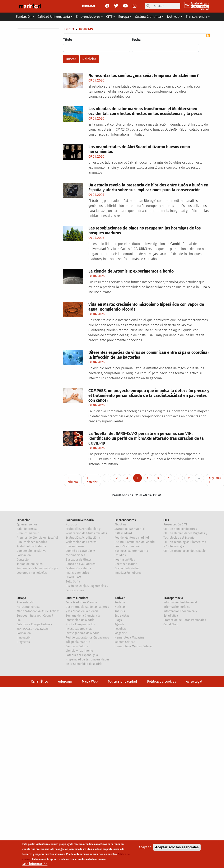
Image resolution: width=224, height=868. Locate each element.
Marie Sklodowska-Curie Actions (38, 611)
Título (68, 40)
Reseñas (120, 629)
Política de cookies (162, 681)
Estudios (120, 555)
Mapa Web (90, 681)
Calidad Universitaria (80, 520)
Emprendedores (125, 520)
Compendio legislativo (32, 551)
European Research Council (35, 616)
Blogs (118, 620)
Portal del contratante (31, 546)
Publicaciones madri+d (32, 542)
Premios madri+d (28, 533)
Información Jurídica (177, 607)
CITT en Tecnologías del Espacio (185, 551)
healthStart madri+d (128, 546)
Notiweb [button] (173, 17)
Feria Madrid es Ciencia (81, 602)
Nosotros (72, 524)
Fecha (136, 40)
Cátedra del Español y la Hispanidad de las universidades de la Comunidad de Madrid (88, 660)
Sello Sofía (73, 582)
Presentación (25, 602)
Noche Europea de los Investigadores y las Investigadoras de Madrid (83, 629)
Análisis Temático (77, 573)
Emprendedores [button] (88, 17)
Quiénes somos (27, 524)
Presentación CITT (175, 524)
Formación (24, 555)
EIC (19, 620)
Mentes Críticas (125, 642)
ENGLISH (89, 6)
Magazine (121, 633)
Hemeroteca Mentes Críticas (134, 646)
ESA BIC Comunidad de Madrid (135, 542)
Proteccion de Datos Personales (185, 620)
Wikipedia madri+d (78, 642)
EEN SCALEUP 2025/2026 (32, 629)
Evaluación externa (78, 568)
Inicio (69, 29)
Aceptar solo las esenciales (177, 849)
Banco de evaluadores (81, 564)
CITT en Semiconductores (180, 529)
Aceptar (145, 849)
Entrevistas (122, 616)
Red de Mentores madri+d (132, 538)
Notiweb (120, 598)
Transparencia (173, 598)
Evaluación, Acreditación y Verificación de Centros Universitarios (83, 542)
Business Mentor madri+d (132, 551)
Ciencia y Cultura (77, 646)
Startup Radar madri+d (130, 529)
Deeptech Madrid (126, 564)
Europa (21, 598)
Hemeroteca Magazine (129, 638)
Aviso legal (194, 681)
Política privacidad (122, 681)
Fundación (24, 520)
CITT (166, 520)
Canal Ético (171, 624)
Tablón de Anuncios (30, 564)
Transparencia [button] (197, 17)
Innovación (24, 638)
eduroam (65, 681)
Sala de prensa (27, 529)
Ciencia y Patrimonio (79, 651)
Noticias (120, 607)
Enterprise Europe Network (34, 624)
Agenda (119, 624)
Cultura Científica (77, 598)
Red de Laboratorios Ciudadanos (87, 638)
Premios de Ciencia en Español (37, 538)
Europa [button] (124, 17)
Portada (120, 602)
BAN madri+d (123, 533)
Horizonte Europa (28, 607)
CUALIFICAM (73, 577)
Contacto (23, 560)
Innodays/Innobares (128, 573)
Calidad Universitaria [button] (54, 17)
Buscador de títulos (79, 560)
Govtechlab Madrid (127, 568)
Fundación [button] (24, 17)
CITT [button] (109, 17)
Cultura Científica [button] (148, 17)
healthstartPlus (125, 560)
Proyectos (23, 642)
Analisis (120, 611)
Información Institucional (180, 602)
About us (120, 524)
